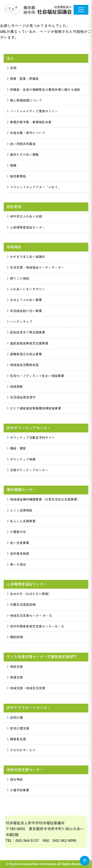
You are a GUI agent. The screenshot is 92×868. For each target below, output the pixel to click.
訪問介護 (15, 718)
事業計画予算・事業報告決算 (29, 122)
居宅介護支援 (18, 728)
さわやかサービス (21, 750)
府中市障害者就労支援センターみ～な (36, 626)
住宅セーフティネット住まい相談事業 (36, 376)
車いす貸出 (17, 565)
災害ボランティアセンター (28, 470)
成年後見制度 (18, 554)
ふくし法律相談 (20, 510)
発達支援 (15, 677)
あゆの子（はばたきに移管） (29, 594)
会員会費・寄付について (26, 133)
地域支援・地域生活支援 (26, 688)
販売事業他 (17, 176)
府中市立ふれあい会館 (25, 216)
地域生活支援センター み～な (30, 616)
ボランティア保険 (21, 459)
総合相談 (15, 779)
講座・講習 (17, 448)
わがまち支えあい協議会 (26, 257)
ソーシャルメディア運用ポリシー (33, 111)
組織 (12, 165)
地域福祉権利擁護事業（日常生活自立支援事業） (44, 499)
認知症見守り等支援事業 (26, 332)
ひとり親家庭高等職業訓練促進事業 (34, 408)
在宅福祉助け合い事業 (25, 311)
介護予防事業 (18, 790)
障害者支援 (17, 739)
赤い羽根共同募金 (21, 144)
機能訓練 (15, 637)
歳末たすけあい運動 (23, 155)
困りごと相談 (18, 278)
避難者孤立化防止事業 (25, 354)
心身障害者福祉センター (26, 227)
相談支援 (15, 667)
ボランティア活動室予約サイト (31, 438)
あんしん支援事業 (21, 521)
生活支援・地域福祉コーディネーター (36, 267)
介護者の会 (17, 532)
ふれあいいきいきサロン (26, 289)
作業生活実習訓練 (21, 605)
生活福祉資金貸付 (21, 397)
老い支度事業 (18, 543)
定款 (12, 68)
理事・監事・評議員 (23, 79)
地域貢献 (15, 387)
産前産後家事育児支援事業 (28, 343)
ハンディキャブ (20, 322)
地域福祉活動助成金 (23, 365)
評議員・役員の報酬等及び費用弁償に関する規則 (44, 90)
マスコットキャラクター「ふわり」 (34, 187)
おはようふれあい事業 (25, 300)
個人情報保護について (25, 100)
